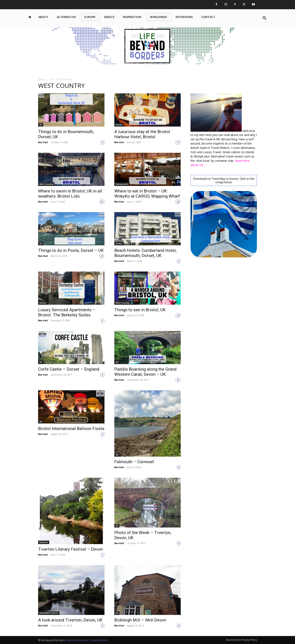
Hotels (119, 125)
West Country (46, 184)
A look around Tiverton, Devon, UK (70, 620)
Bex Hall (43, 142)
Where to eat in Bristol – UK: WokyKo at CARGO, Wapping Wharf (147, 194)
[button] (265, 18)
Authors (44, 542)
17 (178, 142)
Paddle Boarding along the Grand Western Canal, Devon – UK (145, 372)
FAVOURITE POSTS (49, 613)
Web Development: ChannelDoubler (87, 640)
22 (178, 202)
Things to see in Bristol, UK (140, 310)
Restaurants (122, 184)
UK (51, 79)
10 (102, 256)
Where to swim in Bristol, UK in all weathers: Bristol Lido (70, 194)
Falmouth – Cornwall (134, 462)
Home (42, 79)
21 (178, 380)
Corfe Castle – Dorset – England (69, 369)
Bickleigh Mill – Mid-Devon (140, 620)
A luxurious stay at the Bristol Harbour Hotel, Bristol (142, 134)
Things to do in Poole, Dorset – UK (71, 250)
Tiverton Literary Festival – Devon (70, 549)
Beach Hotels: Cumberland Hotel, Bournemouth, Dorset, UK (145, 253)
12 (178, 315)
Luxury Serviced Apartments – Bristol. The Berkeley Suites (67, 312)
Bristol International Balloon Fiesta (71, 429)
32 (102, 202)
